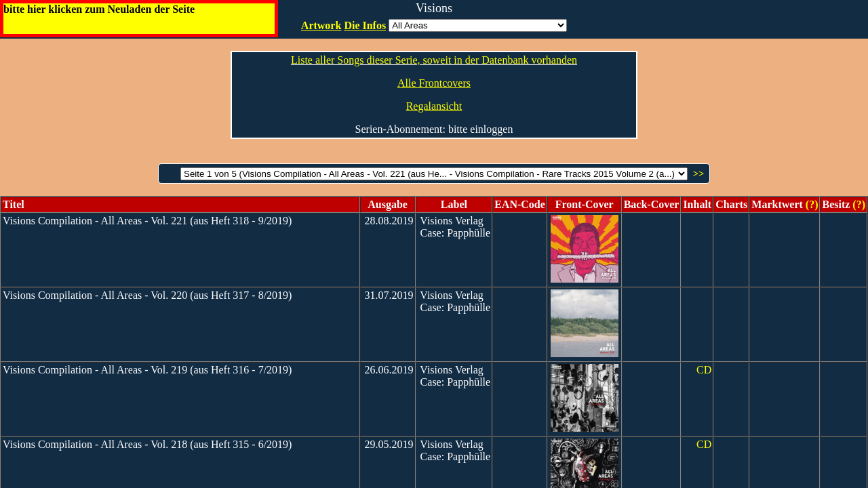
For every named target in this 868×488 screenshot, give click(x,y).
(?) (811, 204)
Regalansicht (434, 106)
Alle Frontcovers (434, 83)
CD (704, 370)
